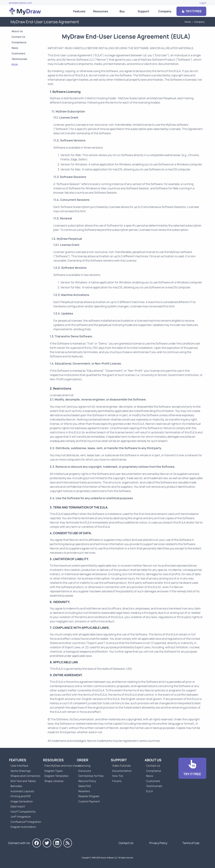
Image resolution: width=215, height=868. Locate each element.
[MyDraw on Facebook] (37, 843)
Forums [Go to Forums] (117, 781)
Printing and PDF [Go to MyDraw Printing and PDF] (21, 796)
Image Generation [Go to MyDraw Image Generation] (22, 801)
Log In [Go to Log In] (203, 3)
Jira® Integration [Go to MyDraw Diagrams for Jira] (21, 817)
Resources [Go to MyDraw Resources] (101, 11)
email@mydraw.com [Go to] (20, 3)
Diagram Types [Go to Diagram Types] (54, 771)
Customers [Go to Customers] (18, 53)
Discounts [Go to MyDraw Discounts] (85, 771)
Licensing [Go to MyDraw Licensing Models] (84, 766)
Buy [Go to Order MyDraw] (122, 11)
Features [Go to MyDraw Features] (79, 11)
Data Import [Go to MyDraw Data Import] (18, 806)
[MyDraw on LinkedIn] (57, 843)
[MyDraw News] (68, 843)
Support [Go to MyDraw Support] (143, 11)
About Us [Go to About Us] (17, 31)
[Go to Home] (25, 11)
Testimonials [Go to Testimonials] (19, 59)
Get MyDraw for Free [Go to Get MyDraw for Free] (91, 776)
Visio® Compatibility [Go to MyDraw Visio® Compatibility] (23, 812)
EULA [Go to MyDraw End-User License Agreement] (15, 64)
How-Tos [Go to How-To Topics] (118, 776)
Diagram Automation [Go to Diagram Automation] (23, 827)
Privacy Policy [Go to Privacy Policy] (158, 843)
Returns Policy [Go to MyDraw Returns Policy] (87, 781)
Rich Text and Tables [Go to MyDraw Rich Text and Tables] (23, 781)
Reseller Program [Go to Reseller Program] (89, 796)
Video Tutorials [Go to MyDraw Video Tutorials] (122, 766)
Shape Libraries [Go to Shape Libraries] (54, 781)
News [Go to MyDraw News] (15, 48)
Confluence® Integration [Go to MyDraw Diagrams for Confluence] (26, 822)
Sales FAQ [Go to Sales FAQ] (85, 786)
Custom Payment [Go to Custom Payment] (89, 801)
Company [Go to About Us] (165, 11)
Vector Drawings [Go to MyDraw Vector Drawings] (21, 771)
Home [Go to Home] (188, 22)
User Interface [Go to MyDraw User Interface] (19, 766)
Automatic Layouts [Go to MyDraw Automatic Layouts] (22, 791)
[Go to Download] (192, 768)
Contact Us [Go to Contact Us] (18, 37)
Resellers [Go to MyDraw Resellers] (84, 791)
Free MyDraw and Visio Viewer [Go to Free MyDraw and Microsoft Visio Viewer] (62, 766)
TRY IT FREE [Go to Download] (191, 11)
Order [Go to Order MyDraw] (83, 760)
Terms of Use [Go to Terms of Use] (191, 843)
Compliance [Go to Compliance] (19, 42)
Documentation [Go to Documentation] (122, 771)
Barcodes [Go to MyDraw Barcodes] (16, 786)
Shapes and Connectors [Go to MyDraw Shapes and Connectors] (25, 776)
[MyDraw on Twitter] (47, 843)
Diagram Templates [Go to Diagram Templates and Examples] (56, 776)
